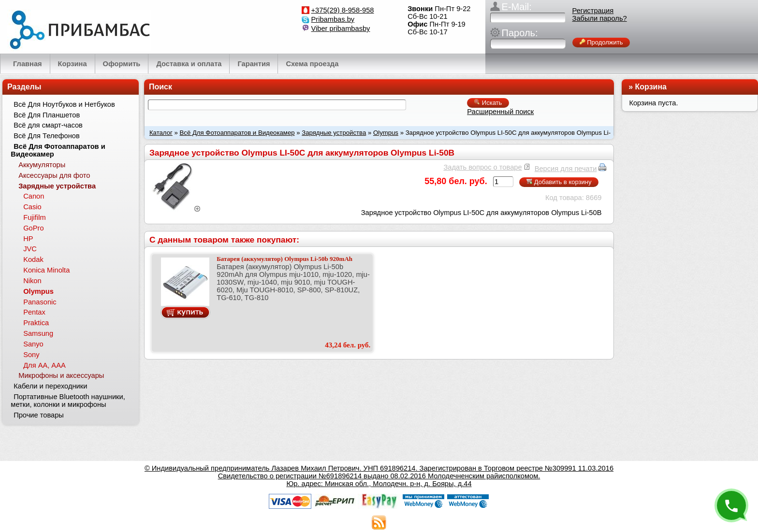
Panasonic (40, 302)
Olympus (386, 133)
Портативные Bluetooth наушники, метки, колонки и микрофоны (68, 401)
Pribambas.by (333, 19)
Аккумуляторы (42, 165)
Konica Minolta (46, 270)
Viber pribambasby (341, 29)
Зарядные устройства (334, 133)
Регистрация (593, 11)
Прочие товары (39, 415)
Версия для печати (566, 169)
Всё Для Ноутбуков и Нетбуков (64, 104)
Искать (488, 103)
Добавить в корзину (559, 182)
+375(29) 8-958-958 (343, 10)
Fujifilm (34, 217)
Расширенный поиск (500, 112)
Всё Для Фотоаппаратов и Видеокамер (237, 133)
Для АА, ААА (44, 365)
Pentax (34, 312)
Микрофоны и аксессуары (61, 375)
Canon (34, 196)
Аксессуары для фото (54, 175)
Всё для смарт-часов (48, 125)
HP (28, 239)
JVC (30, 249)
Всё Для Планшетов (47, 115)
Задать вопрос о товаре (482, 167)
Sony (31, 355)
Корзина (651, 87)
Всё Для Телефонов (47, 136)
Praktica (36, 323)
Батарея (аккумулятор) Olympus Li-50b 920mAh (284, 259)
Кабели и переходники (50, 386)
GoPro (33, 228)
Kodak (33, 259)
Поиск (160, 87)
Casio (32, 207)
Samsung (38, 333)
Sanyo (33, 344)
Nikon (32, 281)
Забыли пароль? (600, 18)
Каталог (161, 133)
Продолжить (601, 42)
